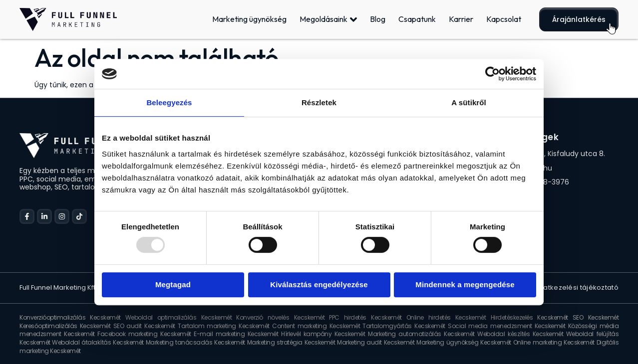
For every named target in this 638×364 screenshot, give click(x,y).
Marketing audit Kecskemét (376, 342)
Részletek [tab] (319, 102)
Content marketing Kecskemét (316, 326)
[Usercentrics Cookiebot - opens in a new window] (492, 74)
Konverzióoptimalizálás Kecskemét (70, 317)
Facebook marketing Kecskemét (144, 334)
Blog (378, 19)
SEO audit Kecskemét (144, 326)
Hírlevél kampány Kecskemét (323, 334)
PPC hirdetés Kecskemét (365, 317)
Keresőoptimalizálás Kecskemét (65, 326)
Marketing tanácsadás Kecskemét (195, 342)
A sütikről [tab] (469, 102)
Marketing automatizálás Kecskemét (421, 334)
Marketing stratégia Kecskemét (291, 342)
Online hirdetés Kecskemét (446, 317)
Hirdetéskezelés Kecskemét (529, 317)
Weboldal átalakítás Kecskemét (98, 342)
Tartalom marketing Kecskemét (224, 326)
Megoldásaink (328, 19)
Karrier (461, 19)
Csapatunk (417, 19)
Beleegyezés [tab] (169, 102)
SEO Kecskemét (596, 317)
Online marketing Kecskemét (554, 342)
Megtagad (173, 284)
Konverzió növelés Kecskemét (280, 317)
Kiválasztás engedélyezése (319, 284)
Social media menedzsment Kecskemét (506, 326)
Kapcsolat (504, 19)
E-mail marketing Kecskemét (236, 334)
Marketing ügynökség (249, 19)
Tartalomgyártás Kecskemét (404, 326)
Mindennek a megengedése (465, 284)
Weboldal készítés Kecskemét (520, 334)
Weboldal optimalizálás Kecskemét (178, 317)
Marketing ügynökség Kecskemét (464, 342)
